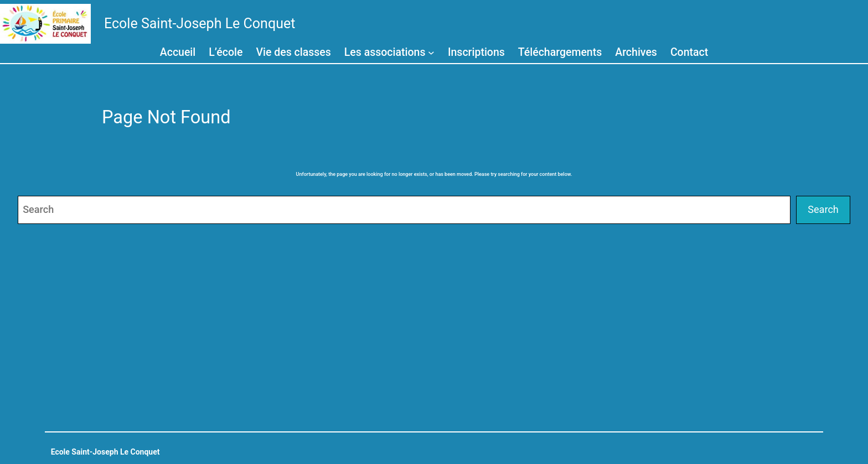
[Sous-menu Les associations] (431, 52)
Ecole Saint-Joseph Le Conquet (200, 24)
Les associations (385, 52)
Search (823, 209)
